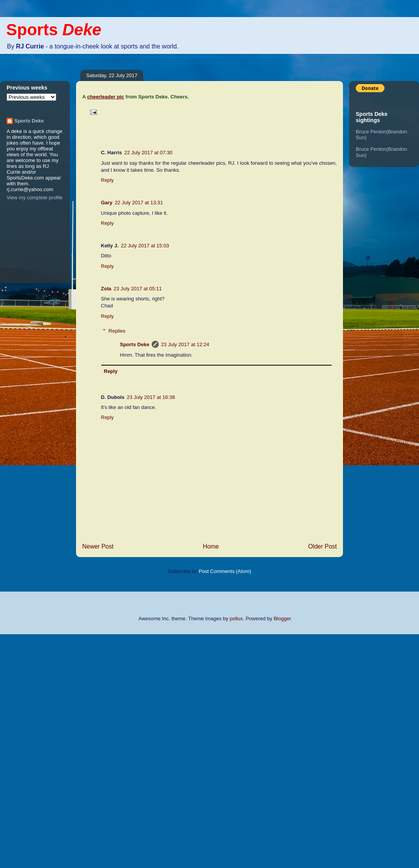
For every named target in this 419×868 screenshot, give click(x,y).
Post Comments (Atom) (225, 571)
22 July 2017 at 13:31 (139, 203)
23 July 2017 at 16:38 (151, 397)
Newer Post (98, 546)
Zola (106, 289)
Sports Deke (135, 344)
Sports (54, 30)
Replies (117, 331)
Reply (107, 180)
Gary (107, 203)
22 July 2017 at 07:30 (148, 153)
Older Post (322, 546)
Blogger (282, 619)
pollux (236, 619)
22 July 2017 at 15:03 (145, 246)
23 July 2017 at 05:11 (138, 289)
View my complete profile (35, 198)
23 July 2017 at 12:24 (185, 344)
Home (211, 546)
